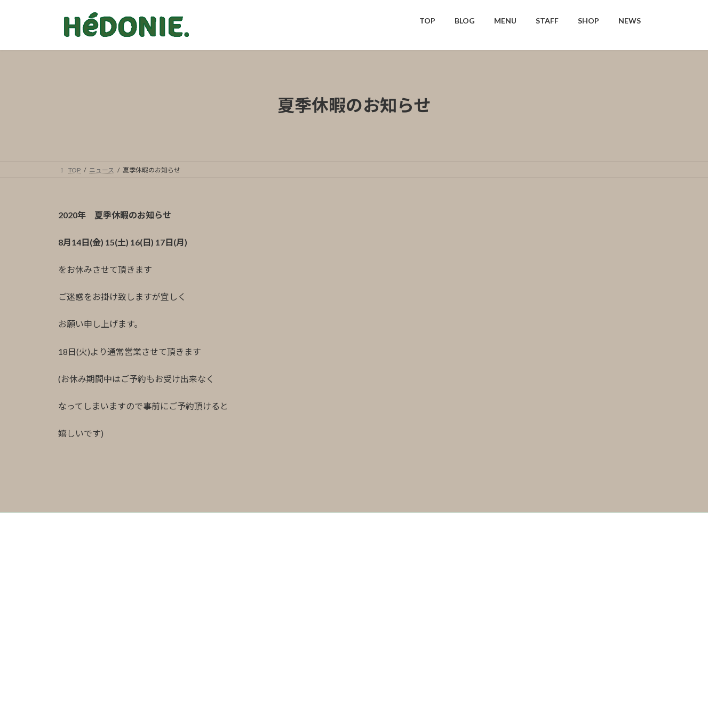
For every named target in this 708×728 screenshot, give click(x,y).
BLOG (110, 593)
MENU (149, 593)
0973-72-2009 (315, 673)
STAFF (189, 593)
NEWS (266, 593)
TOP (74, 593)
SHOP (227, 593)
